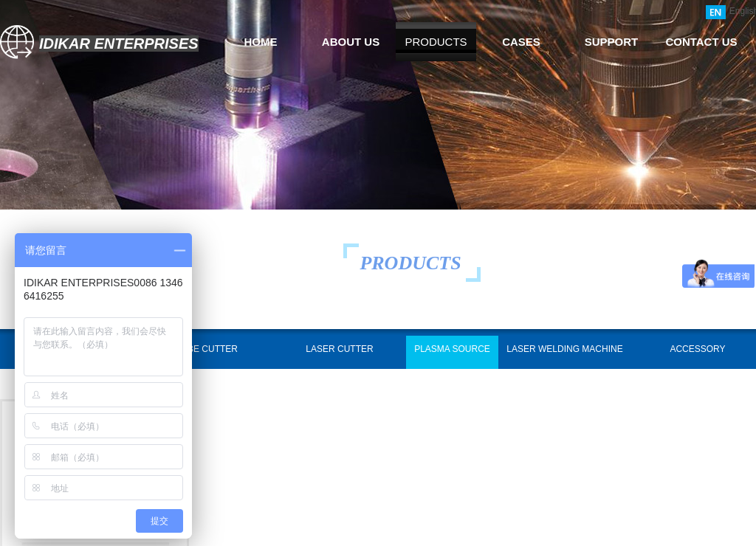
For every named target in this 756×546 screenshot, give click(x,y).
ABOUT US (351, 42)
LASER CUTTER (339, 349)
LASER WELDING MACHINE (564, 349)
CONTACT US (701, 42)
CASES (521, 42)
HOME (261, 42)
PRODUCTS (436, 42)
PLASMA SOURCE (452, 349)
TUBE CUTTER (207, 349)
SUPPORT (612, 42)
